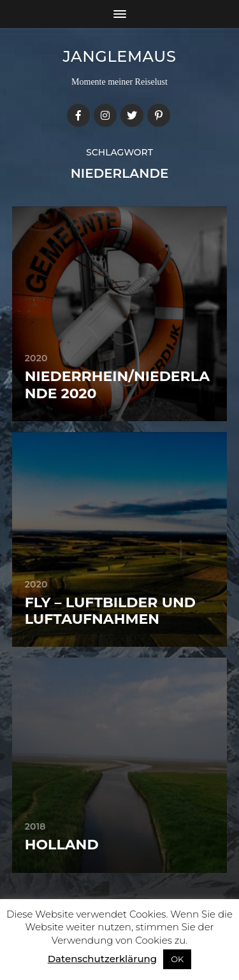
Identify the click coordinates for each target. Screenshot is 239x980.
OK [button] (177, 959)
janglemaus (120, 56)
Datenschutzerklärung (102, 959)
